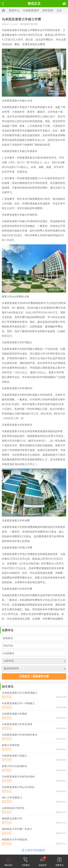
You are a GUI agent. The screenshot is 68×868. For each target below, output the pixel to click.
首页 (64, 4)
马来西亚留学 (31, 10)
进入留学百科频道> (34, 850)
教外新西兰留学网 (29, 24)
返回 (3, 4)
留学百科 (48, 10)
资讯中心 (14, 10)
